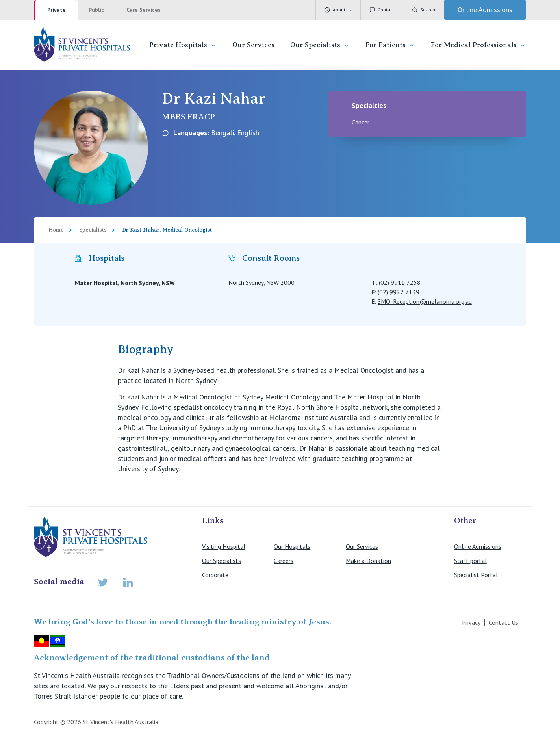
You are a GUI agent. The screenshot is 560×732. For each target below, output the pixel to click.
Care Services (144, 10)
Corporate (215, 575)
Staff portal (470, 561)
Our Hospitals (292, 546)
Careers (284, 561)
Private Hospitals (183, 45)
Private (57, 10)
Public (96, 10)
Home (56, 230)
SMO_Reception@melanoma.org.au (425, 301)
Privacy (471, 622)
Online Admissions (478, 546)
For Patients (390, 45)
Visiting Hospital (224, 546)
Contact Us (503, 622)
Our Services (253, 45)
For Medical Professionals (478, 45)
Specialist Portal (476, 575)
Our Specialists (320, 45)
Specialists (93, 230)
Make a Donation (368, 561)
